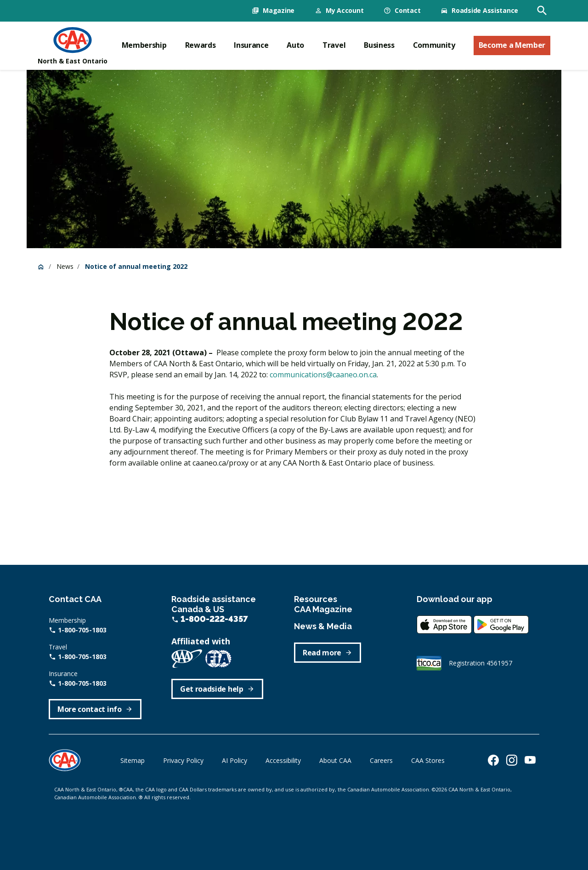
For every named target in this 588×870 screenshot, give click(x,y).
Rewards (201, 45)
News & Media (323, 626)
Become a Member (512, 45)
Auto (295, 45)
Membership (144, 45)
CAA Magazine (323, 609)
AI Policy (235, 760)
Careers (381, 760)
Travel (334, 45)
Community (434, 45)
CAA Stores (428, 760)
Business (379, 45)
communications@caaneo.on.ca (323, 375)
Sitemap (133, 760)
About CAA (335, 760)
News (65, 266)
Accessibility (283, 760)
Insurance (251, 45)
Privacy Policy (183, 760)
